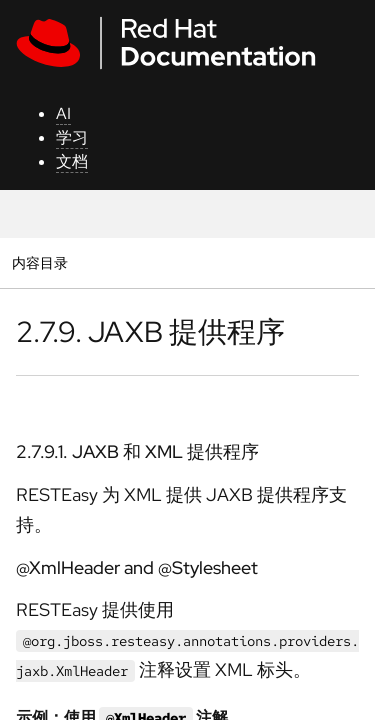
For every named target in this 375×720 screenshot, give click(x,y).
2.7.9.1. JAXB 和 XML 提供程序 (137, 451)
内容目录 (39, 262)
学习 (72, 137)
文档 (72, 161)
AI (63, 113)
